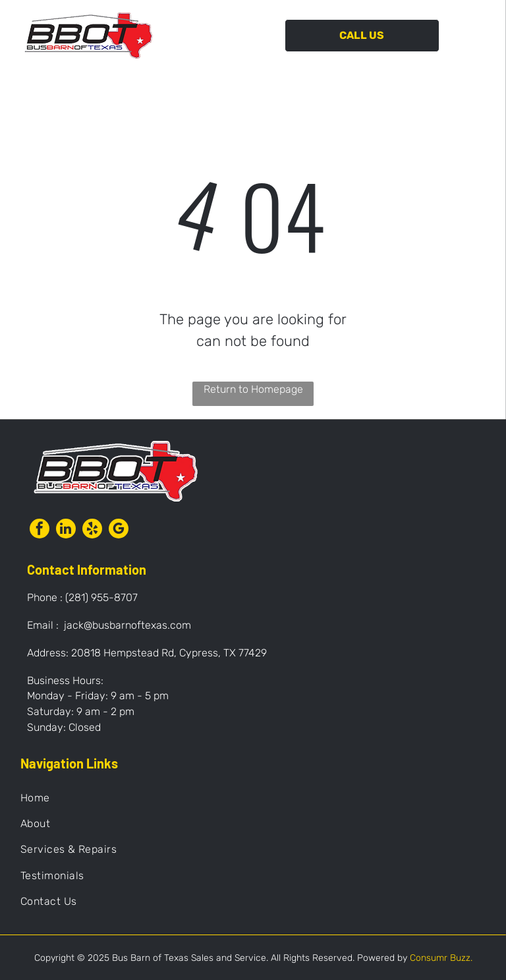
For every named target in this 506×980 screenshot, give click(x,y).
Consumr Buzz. (441, 958)
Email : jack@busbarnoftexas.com (109, 625)
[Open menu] (475, 36)
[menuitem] (253, 797)
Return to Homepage (253, 389)
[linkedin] (66, 530)
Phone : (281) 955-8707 (82, 597)
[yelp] (92, 530)
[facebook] (40, 530)
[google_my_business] (119, 530)
